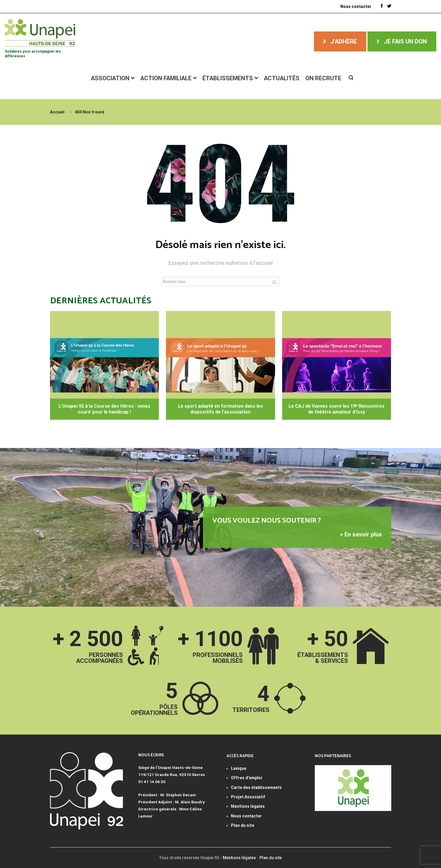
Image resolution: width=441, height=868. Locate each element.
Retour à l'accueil (252, 263)
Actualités (282, 78)
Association (110, 78)
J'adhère (344, 41)
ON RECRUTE (323, 78)
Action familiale (166, 78)
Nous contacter (356, 6)
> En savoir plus (361, 534)
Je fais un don (405, 41)
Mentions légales (239, 858)
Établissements (228, 78)
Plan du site (243, 825)
